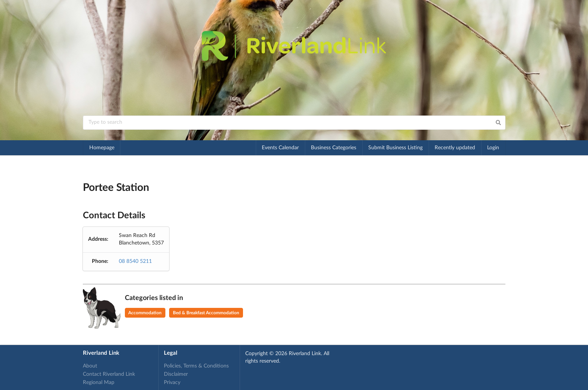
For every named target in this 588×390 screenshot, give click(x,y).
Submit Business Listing (395, 148)
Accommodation (145, 313)
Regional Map (99, 382)
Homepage (102, 148)
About (90, 366)
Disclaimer (176, 374)
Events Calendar (280, 148)
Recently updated (455, 148)
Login (493, 148)
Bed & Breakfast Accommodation (206, 313)
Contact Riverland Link (109, 374)
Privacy (172, 382)
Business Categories (334, 148)
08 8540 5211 (135, 261)
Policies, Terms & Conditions (196, 366)
